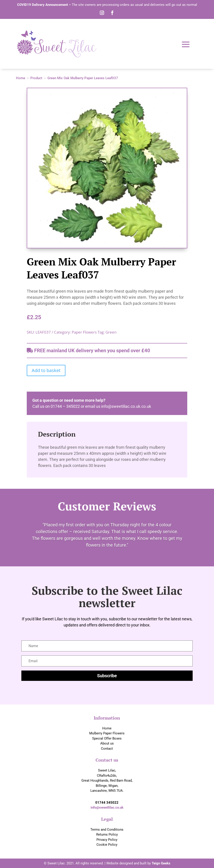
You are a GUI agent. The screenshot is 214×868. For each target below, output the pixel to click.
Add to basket (46, 370)
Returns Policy (107, 834)
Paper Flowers (84, 332)
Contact (107, 749)
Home (107, 728)
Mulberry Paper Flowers (107, 733)
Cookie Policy (107, 845)
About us (107, 743)
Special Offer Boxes (107, 738)
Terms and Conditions (107, 830)
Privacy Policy (107, 840)
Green (111, 332)
